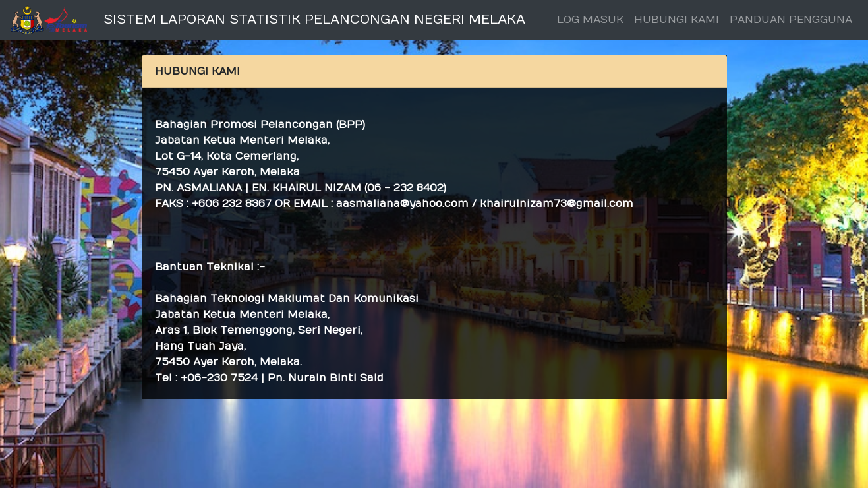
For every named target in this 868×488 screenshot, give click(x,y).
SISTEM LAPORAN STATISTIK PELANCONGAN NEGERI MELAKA (314, 19)
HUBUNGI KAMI (677, 20)
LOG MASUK (590, 20)
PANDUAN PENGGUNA (791, 20)
